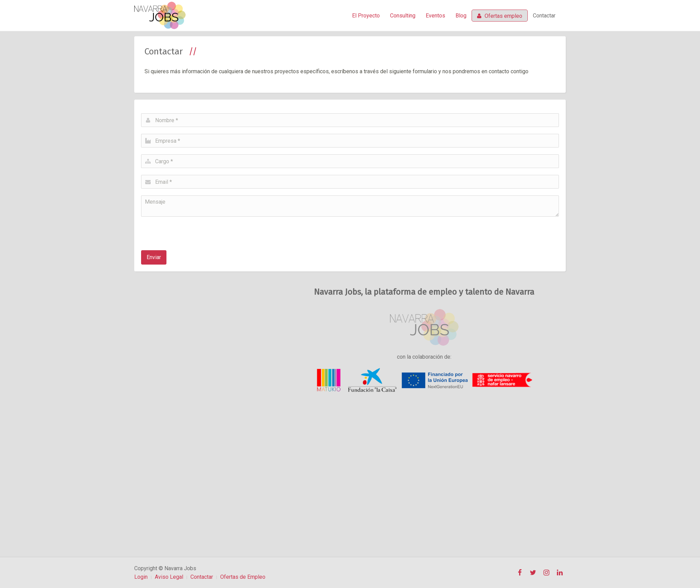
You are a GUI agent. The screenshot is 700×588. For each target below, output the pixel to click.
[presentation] (193, 230)
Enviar (154, 257)
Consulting (403, 16)
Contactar (544, 16)
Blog (461, 16)
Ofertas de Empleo (243, 577)
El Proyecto (366, 16)
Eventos (435, 16)
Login (141, 577)
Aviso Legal (169, 577)
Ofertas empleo (500, 16)
